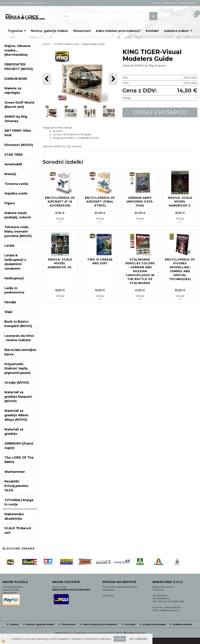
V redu (120, 639)
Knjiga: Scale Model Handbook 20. (60, 264)
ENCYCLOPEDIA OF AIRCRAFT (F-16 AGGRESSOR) (60, 202)
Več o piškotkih (138, 639)
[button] (113, 79)
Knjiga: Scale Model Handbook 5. (180, 202)
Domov (46, 44)
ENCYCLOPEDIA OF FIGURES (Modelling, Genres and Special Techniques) (180, 269)
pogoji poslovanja (154, 624)
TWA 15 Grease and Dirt (100, 262)
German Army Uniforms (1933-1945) (140, 202)
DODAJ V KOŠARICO (160, 112)
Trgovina (15, 31)
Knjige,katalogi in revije (93, 44)
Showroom (82, 31)
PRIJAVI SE (108, 596)
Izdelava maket (176, 31)
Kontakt (152, 31)
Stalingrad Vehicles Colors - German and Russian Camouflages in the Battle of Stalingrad (140, 271)
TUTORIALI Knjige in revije (66, 44)
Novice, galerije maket (49, 31)
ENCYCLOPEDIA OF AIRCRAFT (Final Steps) (100, 202)
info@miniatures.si (136, 633)
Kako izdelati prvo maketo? (118, 31)
